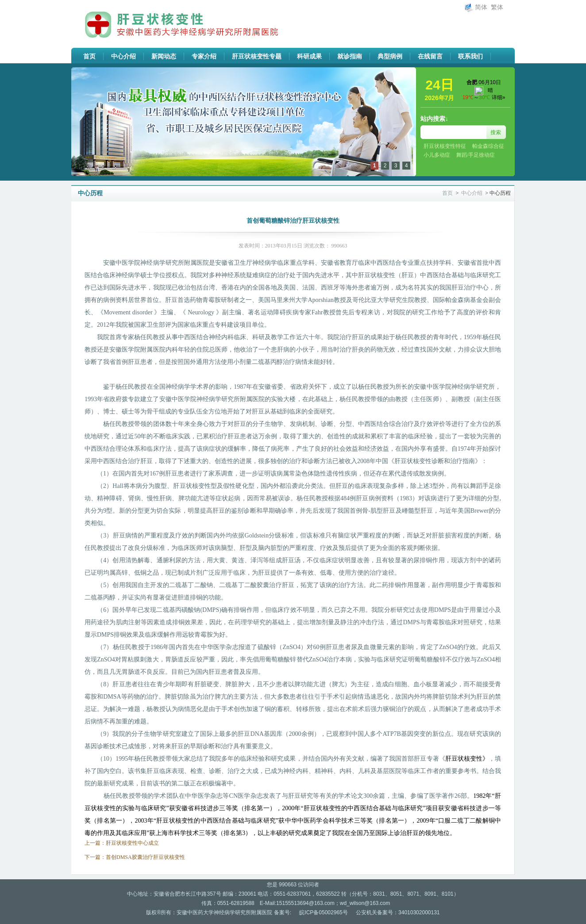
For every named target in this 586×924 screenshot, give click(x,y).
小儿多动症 (437, 155)
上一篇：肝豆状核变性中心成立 (122, 843)
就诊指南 (350, 56)
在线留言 (430, 56)
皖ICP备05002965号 (323, 912)
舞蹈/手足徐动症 (476, 155)
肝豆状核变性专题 (257, 56)
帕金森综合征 (488, 146)
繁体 (497, 7)
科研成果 (309, 56)
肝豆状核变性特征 (445, 146)
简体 (481, 7)
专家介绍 (204, 56)
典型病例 (390, 56)
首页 (89, 56)
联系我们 (470, 56)
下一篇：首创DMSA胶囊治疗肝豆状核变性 (135, 857)
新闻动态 (164, 56)
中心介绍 (123, 56)
